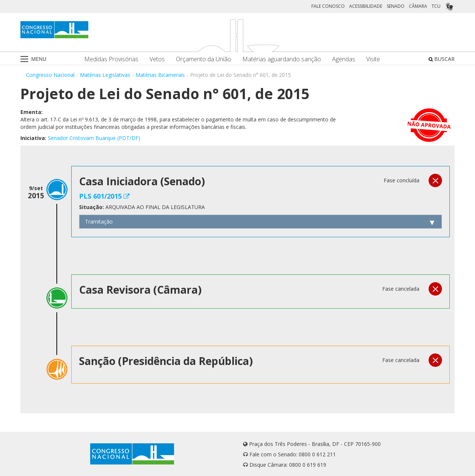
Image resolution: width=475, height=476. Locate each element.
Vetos (157, 59)
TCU (436, 6)
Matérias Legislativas (105, 75)
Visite (373, 59)
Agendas (344, 59)
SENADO (396, 6)
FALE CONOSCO (328, 6)
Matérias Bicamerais (160, 75)
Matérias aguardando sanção (282, 59)
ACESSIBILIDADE (366, 6)
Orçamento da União (204, 59)
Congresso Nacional (50, 75)
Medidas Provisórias (111, 59)
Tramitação (99, 221)
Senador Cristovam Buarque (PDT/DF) (94, 138)
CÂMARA (418, 6)
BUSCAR (442, 59)
